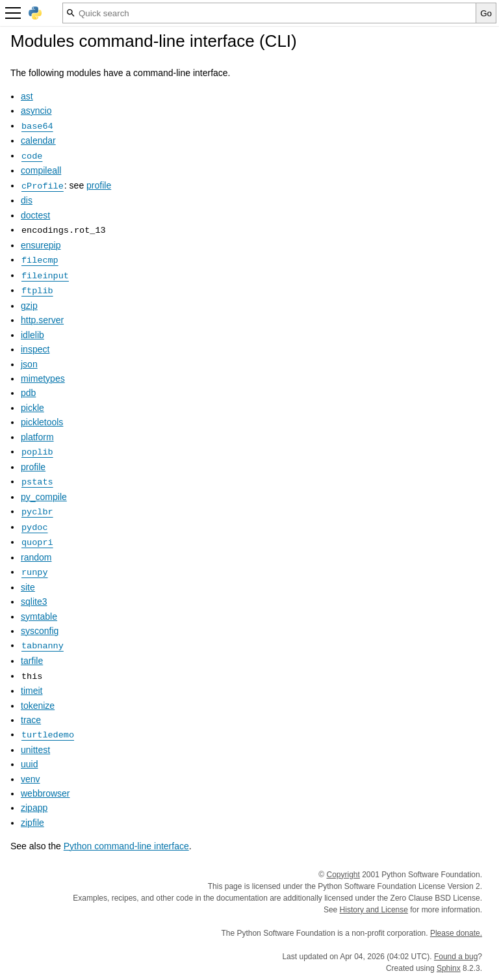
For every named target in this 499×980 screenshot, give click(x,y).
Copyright (343, 875)
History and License (374, 910)
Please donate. (456, 933)
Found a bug (456, 957)
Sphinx (449, 968)
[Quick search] (269, 13)
